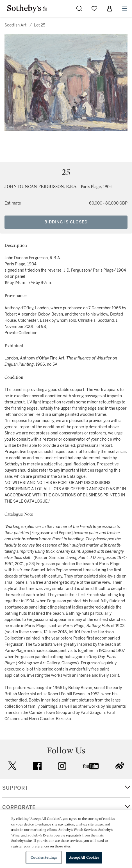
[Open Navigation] (125, 8)
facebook (37, 766)
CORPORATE (19, 807)
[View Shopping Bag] (110, 8)
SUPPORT (15, 788)
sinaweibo (120, 766)
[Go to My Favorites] (94, 8)
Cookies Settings (44, 857)
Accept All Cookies (84, 857)
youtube (91, 766)
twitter (12, 766)
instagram (62, 766)
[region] (66, 839)
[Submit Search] (79, 8)
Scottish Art (15, 25)
